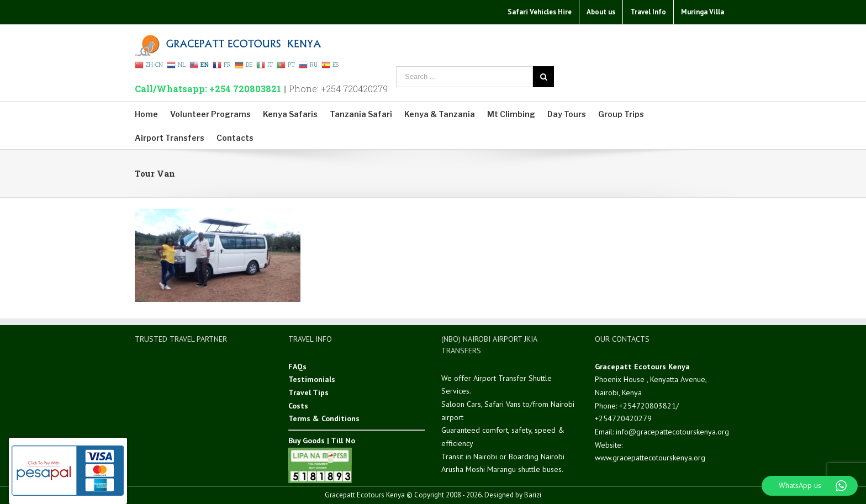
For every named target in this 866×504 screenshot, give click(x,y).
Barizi (533, 495)
